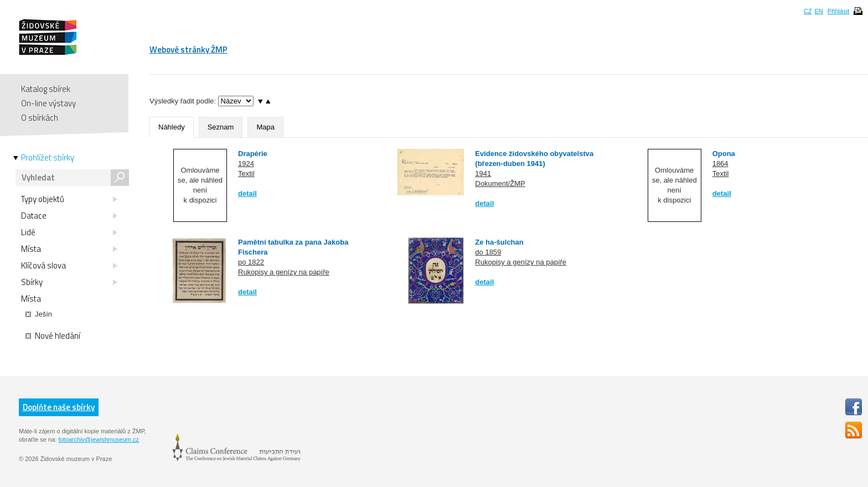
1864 (720, 164)
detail (247, 193)
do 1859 (488, 252)
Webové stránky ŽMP (188, 50)
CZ (808, 11)
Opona (724, 154)
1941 (483, 173)
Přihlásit (838, 11)
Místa (69, 249)
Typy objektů (69, 199)
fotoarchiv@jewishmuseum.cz (99, 439)
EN (818, 11)
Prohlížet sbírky (48, 158)
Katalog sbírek (46, 89)
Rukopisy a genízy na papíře (284, 272)
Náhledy (172, 127)
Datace (69, 216)
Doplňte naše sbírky (59, 407)
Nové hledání (53, 336)
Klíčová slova (69, 266)
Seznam (221, 127)
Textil (246, 173)
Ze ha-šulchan (499, 242)
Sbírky (69, 282)
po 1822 (251, 262)
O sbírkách (40, 118)
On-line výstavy (48, 103)
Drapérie (253, 154)
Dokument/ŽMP (500, 183)
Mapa (265, 127)
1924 (246, 164)
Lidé (69, 232)
